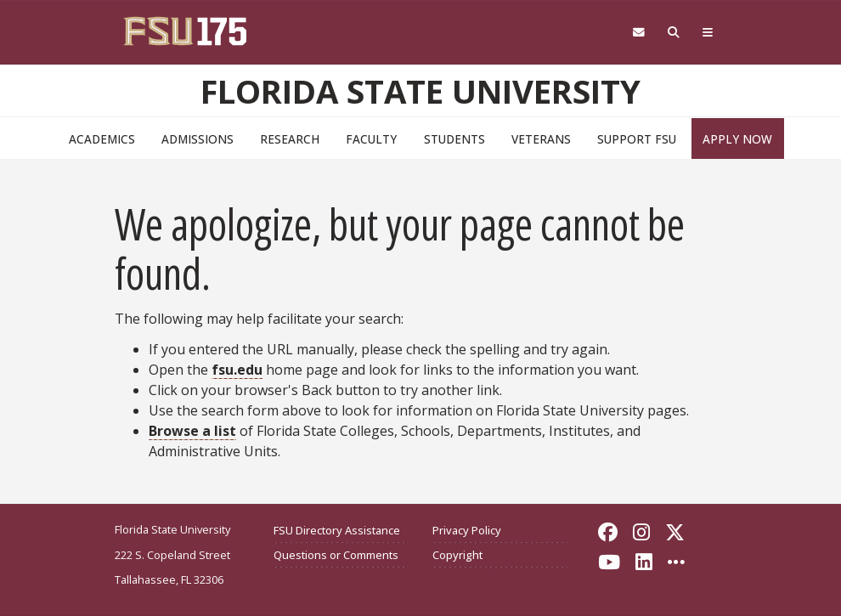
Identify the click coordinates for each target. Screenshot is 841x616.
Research (290, 139)
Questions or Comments (336, 555)
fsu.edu (237, 370)
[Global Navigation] (708, 33)
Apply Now (737, 139)
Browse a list (192, 431)
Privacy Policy (467, 530)
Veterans (541, 139)
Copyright (457, 555)
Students (454, 139)
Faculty (371, 139)
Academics (102, 139)
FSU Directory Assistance (337, 530)
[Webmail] (638, 33)
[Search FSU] (674, 33)
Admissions (198, 139)
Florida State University (420, 91)
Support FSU (637, 139)
